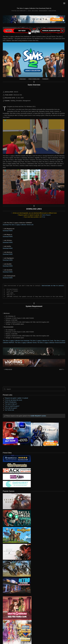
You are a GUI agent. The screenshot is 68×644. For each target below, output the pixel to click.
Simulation (52, 11)
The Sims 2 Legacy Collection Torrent (26, 343)
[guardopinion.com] (17, 458)
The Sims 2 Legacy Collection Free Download (16, 341)
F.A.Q (43, 217)
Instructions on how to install (53, 286)
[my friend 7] (17, 484)
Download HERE (8, 231)
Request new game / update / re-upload (17, 398)
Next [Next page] (62, 370)
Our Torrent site (10, 410)
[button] (64, 3)
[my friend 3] (17, 470)
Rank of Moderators (11, 402)
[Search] (34, 389)
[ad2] (16, 608)
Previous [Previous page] (8, 370)
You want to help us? (11, 404)
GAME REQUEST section (38, 416)
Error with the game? (11, 408)
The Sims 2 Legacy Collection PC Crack (42, 341)
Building (35, 11)
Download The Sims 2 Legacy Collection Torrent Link (18, 225)
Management (43, 11)
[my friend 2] (17, 465)
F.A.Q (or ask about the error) (14, 400)
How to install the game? (12, 406)
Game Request (46, 215)
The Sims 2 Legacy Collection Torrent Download (51, 343)
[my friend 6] (17, 477)
